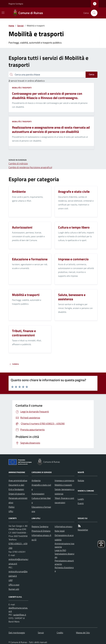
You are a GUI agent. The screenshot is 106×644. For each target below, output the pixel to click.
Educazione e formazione (41, 509)
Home (11, 26)
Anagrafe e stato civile (41, 487)
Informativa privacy (63, 526)
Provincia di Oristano (41, 531)
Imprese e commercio (64, 480)
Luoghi (81, 499)
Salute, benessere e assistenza (64, 491)
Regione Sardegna (16, 4)
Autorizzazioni (38, 494)
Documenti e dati (16, 485)
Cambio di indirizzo (18, 163)
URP (11, 580)
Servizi (20, 26)
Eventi (81, 503)
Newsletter (83, 530)
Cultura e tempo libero (41, 500)
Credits (60, 633)
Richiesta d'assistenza (64, 569)
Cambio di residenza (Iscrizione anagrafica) (30, 167)
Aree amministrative (18, 480)
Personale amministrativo (18, 500)
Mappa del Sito (83, 633)
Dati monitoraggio (17, 633)
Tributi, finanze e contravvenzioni (64, 500)
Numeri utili (14, 589)
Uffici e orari (14, 585)
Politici (12, 507)
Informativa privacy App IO (41, 537)
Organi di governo (17, 494)
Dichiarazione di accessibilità (64, 537)
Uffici (11, 511)
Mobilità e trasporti (22, 88)
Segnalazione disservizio (64, 555)
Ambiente (36, 480)
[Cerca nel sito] (93, 13)
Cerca (92, 74)
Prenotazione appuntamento (64, 562)
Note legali (60, 531)
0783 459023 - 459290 (18, 546)
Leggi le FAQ (60, 550)
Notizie (81, 480)
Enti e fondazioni (16, 489)
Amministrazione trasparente (64, 545)
